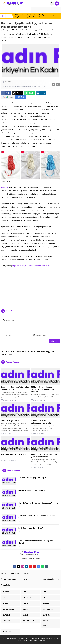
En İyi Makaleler (8, 638)
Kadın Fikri (35, 638)
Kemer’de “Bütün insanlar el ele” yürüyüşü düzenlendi (45, 456)
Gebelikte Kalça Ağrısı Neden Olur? (33, 490)
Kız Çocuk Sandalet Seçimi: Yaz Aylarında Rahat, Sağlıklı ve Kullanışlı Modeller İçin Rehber (34, 16)
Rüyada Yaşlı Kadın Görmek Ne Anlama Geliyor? (38, 503)
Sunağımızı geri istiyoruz (11, 421)
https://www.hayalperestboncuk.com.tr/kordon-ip (32, 266)
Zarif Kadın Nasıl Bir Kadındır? (31, 528)
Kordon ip (5, 188)
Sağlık (43, 638)
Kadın (48, 638)
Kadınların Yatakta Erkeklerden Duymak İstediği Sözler (38, 517)
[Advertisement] (31, 291)
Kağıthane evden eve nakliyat (33, 640)
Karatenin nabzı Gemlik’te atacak (15, 455)
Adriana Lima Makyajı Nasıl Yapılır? (33, 478)
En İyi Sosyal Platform (23, 638)
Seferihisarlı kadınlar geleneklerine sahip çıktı (41, 422)
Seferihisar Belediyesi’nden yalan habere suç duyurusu (15, 388)
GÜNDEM (14, 30)
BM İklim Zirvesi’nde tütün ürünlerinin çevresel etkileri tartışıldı (42, 389)
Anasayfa (5, 30)
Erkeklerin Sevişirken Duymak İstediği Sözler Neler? (37, 542)
